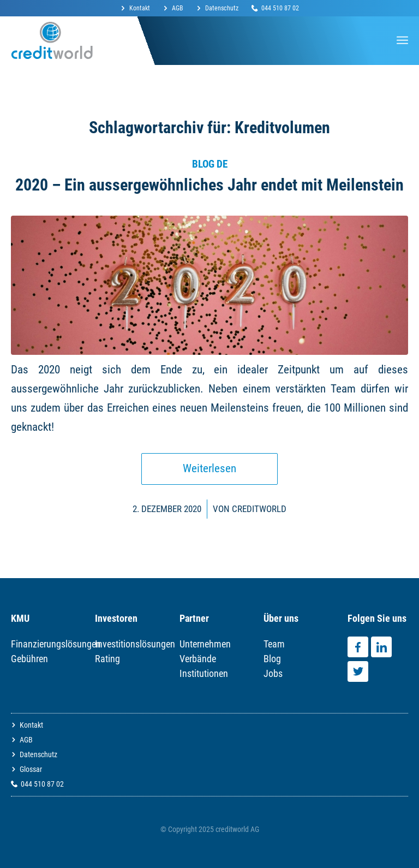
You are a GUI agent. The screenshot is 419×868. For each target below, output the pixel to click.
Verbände (198, 659)
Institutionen (204, 673)
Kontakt (140, 8)
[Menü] (402, 40)
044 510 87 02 (280, 8)
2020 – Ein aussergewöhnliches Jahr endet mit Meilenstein (209, 185)
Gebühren (29, 659)
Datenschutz (222, 8)
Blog (272, 659)
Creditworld (259, 509)
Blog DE (210, 164)
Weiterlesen (209, 468)
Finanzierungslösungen (56, 644)
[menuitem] (139, 8)
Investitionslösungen (135, 644)
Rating (107, 659)
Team (274, 644)
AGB (178, 8)
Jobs (273, 673)
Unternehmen (205, 644)
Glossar (31, 769)
